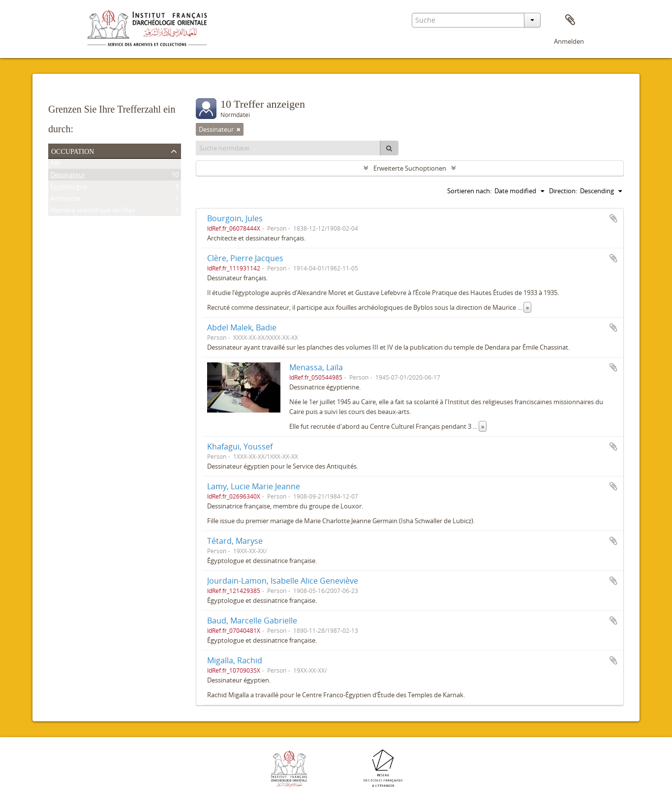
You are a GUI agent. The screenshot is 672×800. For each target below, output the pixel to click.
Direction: (563, 191)
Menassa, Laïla (316, 367)
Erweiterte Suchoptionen (410, 168)
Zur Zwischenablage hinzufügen (613, 218)
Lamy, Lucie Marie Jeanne (254, 486)
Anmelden (569, 41)
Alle (55, 165)
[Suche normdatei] (288, 148)
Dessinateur (68, 177)
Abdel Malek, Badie (242, 327)
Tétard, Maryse (235, 541)
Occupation (73, 150)
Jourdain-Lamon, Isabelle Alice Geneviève (283, 581)
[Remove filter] (239, 129)
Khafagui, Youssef (240, 446)
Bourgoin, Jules (235, 218)
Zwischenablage (570, 20)
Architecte (65, 200)
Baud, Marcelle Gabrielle (252, 621)
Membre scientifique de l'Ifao (93, 212)
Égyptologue (69, 188)
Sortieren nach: (469, 191)
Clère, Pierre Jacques (245, 258)
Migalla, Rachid (235, 660)
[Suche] (389, 148)
